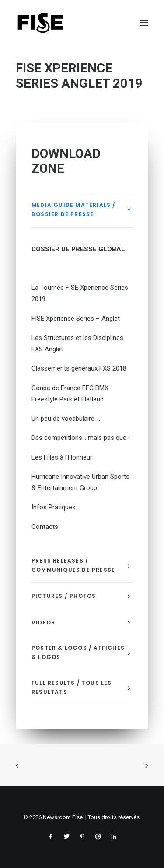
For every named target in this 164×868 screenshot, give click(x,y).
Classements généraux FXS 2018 (79, 368)
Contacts (45, 527)
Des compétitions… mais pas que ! (81, 438)
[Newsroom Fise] (40, 23)
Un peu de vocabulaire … (66, 419)
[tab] (82, 210)
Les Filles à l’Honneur (62, 457)
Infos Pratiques (54, 507)
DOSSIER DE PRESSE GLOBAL (78, 249)
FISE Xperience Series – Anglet (76, 319)
